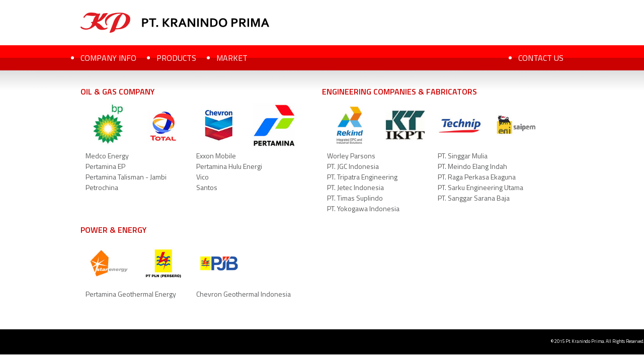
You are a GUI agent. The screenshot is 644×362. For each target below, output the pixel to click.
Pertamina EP (105, 166)
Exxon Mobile (216, 156)
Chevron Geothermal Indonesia (244, 294)
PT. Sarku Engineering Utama (480, 187)
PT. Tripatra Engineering (362, 177)
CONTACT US (541, 58)
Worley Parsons (351, 156)
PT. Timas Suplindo (355, 198)
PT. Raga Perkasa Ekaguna (477, 177)
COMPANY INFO (108, 58)
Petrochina (102, 187)
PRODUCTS (176, 58)
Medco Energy (107, 156)
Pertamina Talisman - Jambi (126, 177)
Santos (207, 187)
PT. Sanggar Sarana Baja (474, 198)
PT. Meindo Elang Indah (472, 166)
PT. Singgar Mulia (463, 156)
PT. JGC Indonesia (353, 166)
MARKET (232, 58)
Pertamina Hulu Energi (229, 166)
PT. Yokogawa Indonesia (363, 208)
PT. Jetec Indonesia (355, 187)
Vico (203, 177)
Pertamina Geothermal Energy (131, 294)
